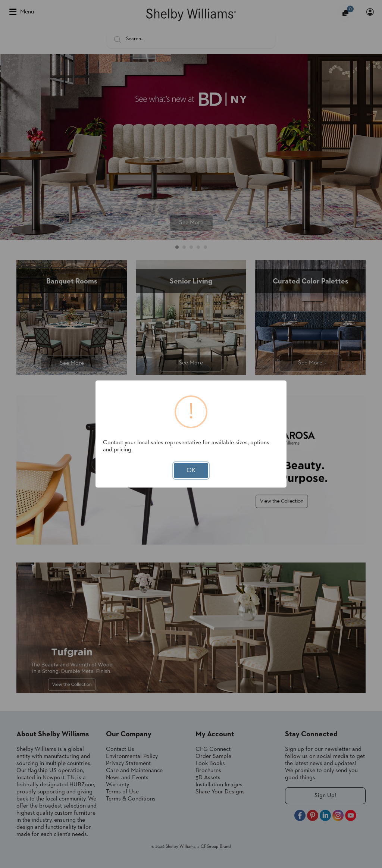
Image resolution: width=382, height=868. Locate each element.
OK (191, 471)
